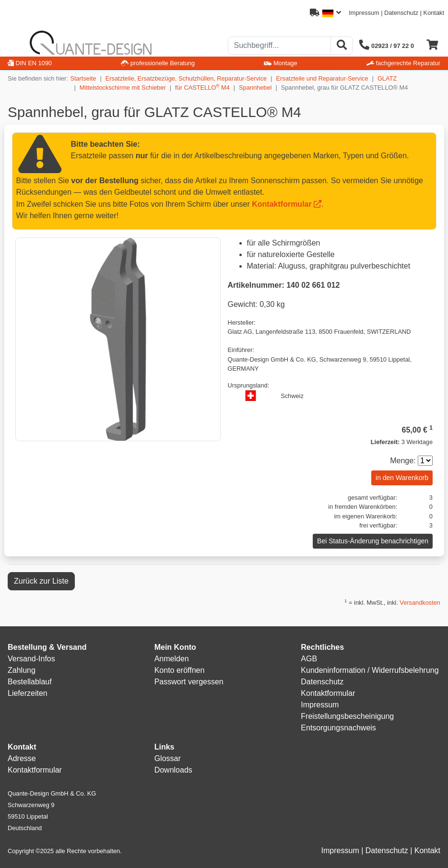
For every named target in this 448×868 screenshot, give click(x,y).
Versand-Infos (31, 659)
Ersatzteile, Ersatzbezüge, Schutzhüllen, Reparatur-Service (186, 78)
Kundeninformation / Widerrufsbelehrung (370, 670)
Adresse (22, 758)
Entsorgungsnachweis (338, 728)
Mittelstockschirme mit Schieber (123, 88)
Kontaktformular (282, 204)
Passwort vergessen (189, 682)
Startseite (83, 78)
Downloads (173, 770)
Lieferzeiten (28, 693)
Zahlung (22, 670)
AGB (309, 659)
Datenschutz (401, 13)
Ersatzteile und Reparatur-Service (322, 78)
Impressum (364, 13)
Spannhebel (255, 88)
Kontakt (434, 13)
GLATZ (387, 78)
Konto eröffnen (180, 670)
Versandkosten (420, 603)
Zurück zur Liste (41, 581)
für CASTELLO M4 (202, 87)
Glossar (168, 758)
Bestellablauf (30, 682)
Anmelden (172, 659)
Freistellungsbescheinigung (347, 716)
